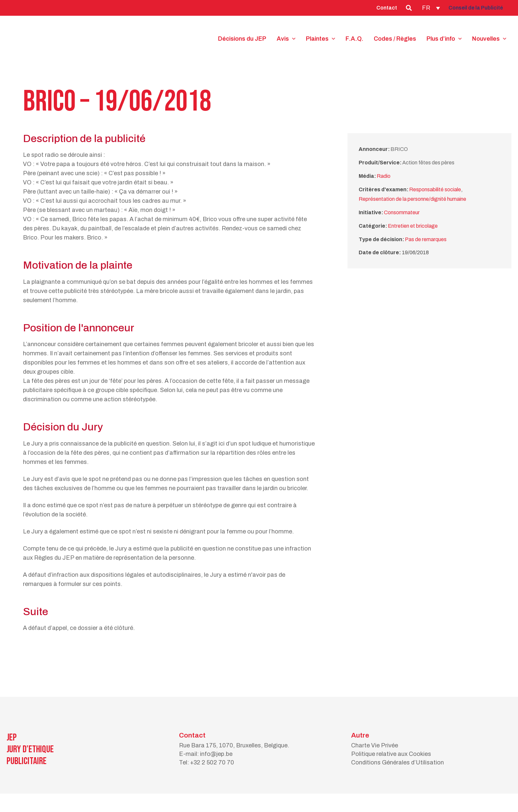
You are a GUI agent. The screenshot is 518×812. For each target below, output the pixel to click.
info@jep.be (216, 754)
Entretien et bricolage (413, 226)
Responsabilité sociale (435, 189)
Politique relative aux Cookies (391, 754)
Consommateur (402, 212)
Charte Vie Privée (375, 745)
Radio (384, 176)
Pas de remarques (426, 239)
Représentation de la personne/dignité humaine (412, 199)
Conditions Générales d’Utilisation (398, 762)
